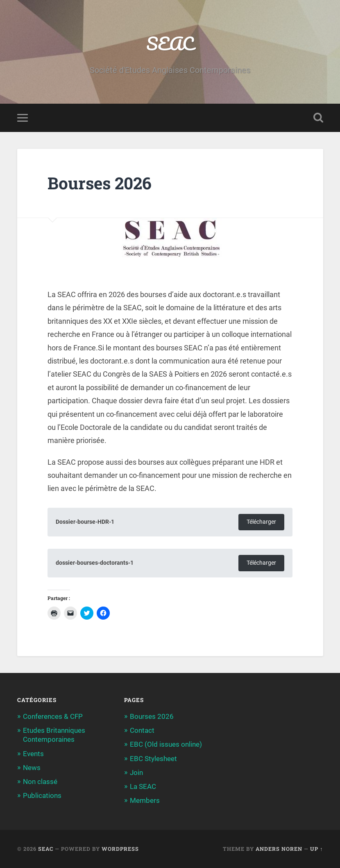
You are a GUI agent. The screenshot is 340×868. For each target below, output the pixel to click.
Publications (42, 795)
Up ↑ (316, 849)
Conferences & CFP (53, 716)
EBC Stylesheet (153, 759)
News (32, 768)
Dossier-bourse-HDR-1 (85, 522)
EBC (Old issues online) (166, 744)
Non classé (40, 782)
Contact (142, 730)
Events (33, 754)
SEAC (170, 43)
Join (136, 773)
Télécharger (261, 522)
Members (145, 800)
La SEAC (143, 786)
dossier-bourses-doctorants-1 (95, 563)
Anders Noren (279, 849)
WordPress (120, 849)
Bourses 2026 (152, 716)
